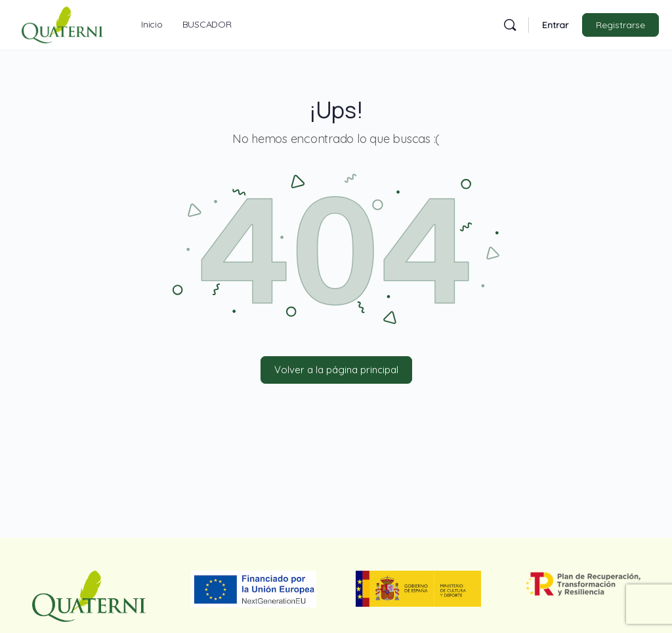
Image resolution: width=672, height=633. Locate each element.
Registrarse (620, 25)
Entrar (555, 25)
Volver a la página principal (336, 370)
